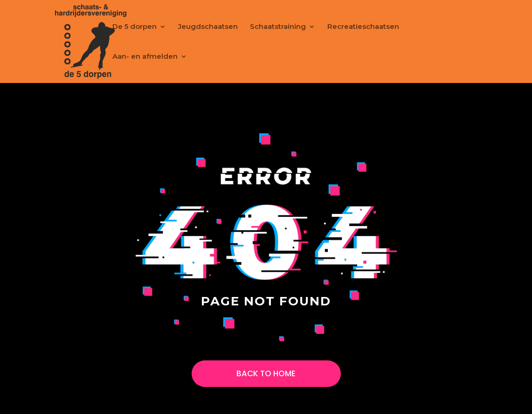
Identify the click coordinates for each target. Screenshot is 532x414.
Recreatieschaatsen (363, 27)
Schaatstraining (278, 27)
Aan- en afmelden (145, 57)
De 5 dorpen (135, 27)
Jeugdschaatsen (208, 27)
